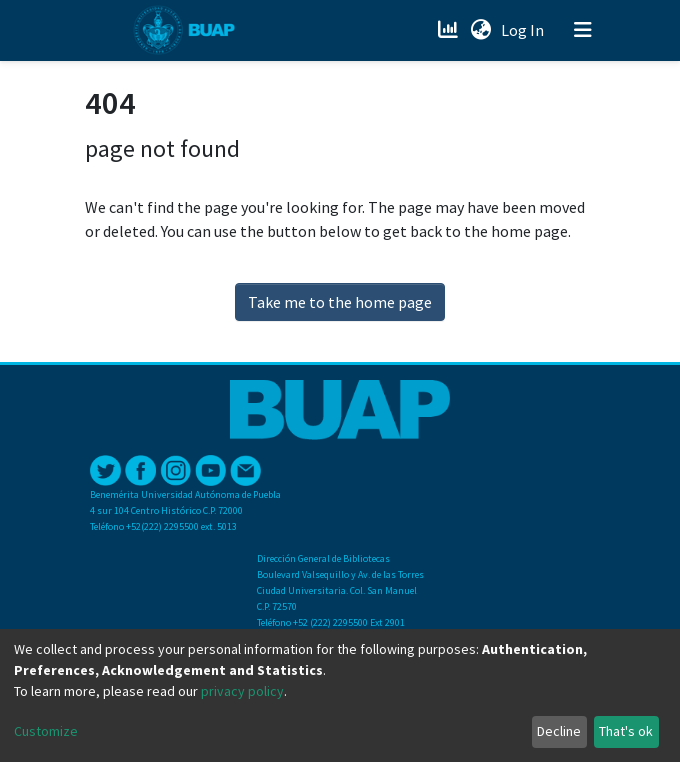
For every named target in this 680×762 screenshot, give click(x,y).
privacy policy (242, 691)
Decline (559, 731)
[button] (480, 30)
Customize (46, 731)
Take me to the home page (340, 302)
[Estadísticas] (449, 30)
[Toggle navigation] (583, 30)
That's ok (626, 731)
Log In (524, 30)
